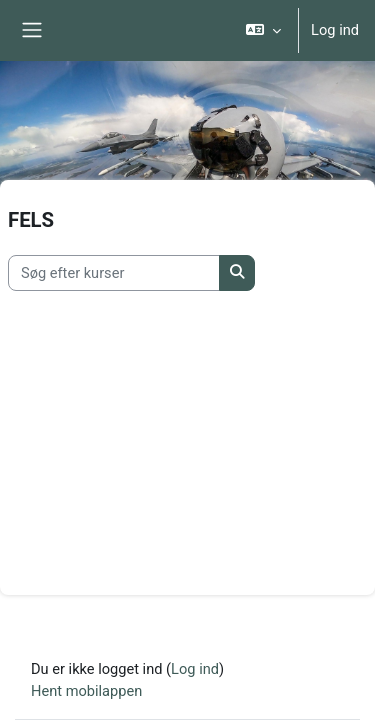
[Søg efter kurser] (114, 273)
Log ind (335, 30)
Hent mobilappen (86, 691)
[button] (263, 30)
